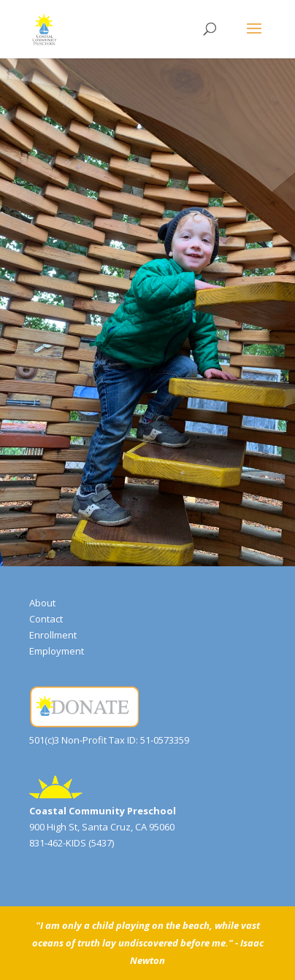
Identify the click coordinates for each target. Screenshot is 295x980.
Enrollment (53, 635)
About (42, 603)
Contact (46, 619)
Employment (57, 651)
